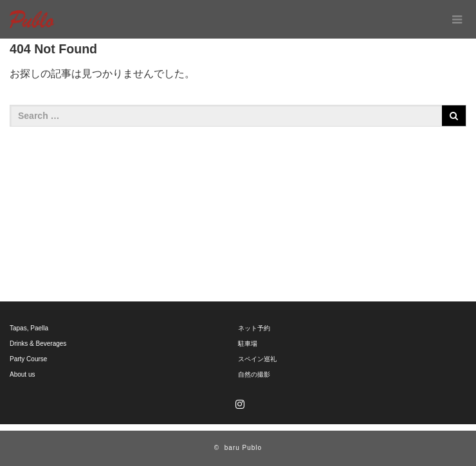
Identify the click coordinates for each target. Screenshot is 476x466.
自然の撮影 (254, 374)
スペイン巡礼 (257, 359)
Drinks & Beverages (38, 344)
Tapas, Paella (29, 328)
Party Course (28, 359)
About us (22, 374)
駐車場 (248, 344)
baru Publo (243, 448)
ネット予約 (254, 328)
